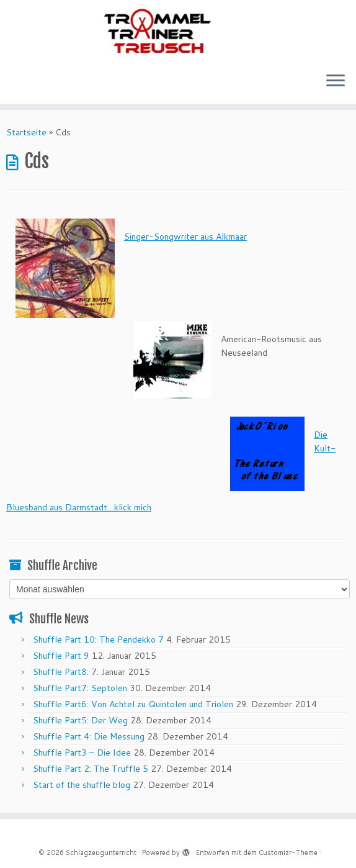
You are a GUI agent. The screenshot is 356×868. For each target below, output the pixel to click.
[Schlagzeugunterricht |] (178, 31)
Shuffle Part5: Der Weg (80, 720)
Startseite (26, 132)
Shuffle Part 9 (61, 656)
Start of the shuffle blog (82, 785)
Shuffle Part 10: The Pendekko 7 (98, 640)
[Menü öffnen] (336, 81)
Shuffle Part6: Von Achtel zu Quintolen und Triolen (133, 704)
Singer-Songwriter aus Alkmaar (185, 237)
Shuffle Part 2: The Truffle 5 (91, 769)
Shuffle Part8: (61, 672)
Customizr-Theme (288, 852)
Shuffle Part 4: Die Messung (89, 736)
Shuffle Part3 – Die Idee (82, 753)
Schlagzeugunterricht (101, 852)
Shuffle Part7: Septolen (80, 688)
